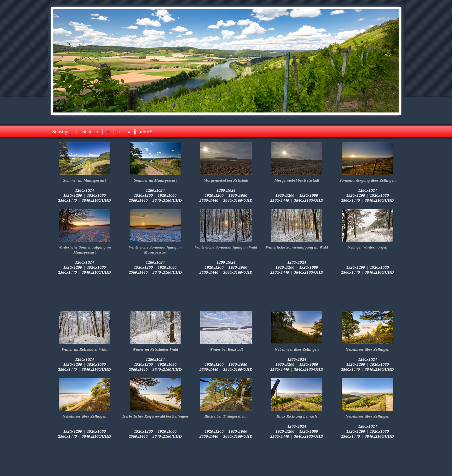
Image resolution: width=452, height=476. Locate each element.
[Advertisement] (226, 293)
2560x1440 (67, 200)
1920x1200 (73, 195)
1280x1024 (84, 190)
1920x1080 (96, 195)
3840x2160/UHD (96, 200)
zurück (146, 132)
